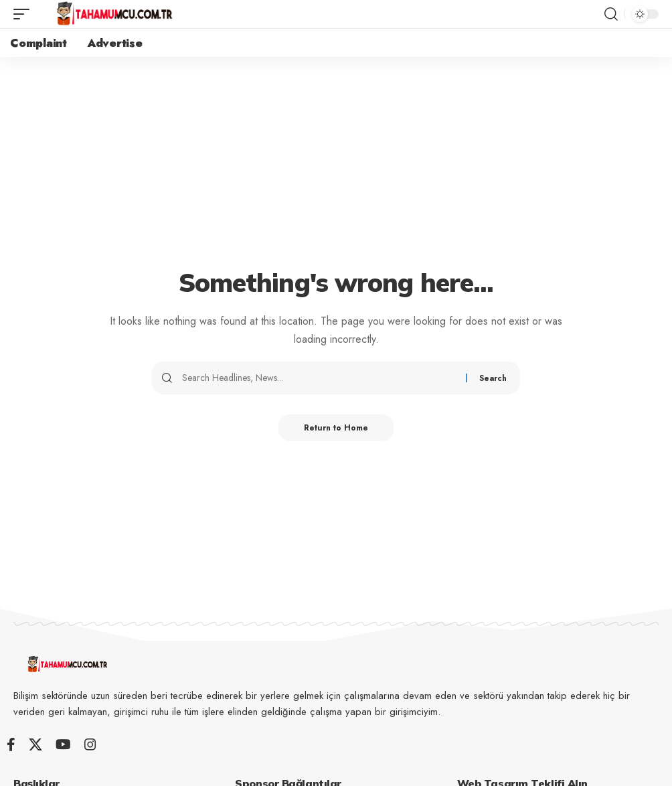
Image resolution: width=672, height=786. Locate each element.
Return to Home (336, 428)
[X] (35, 744)
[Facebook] (11, 744)
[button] (25, 14)
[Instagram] (90, 744)
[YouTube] (63, 744)
